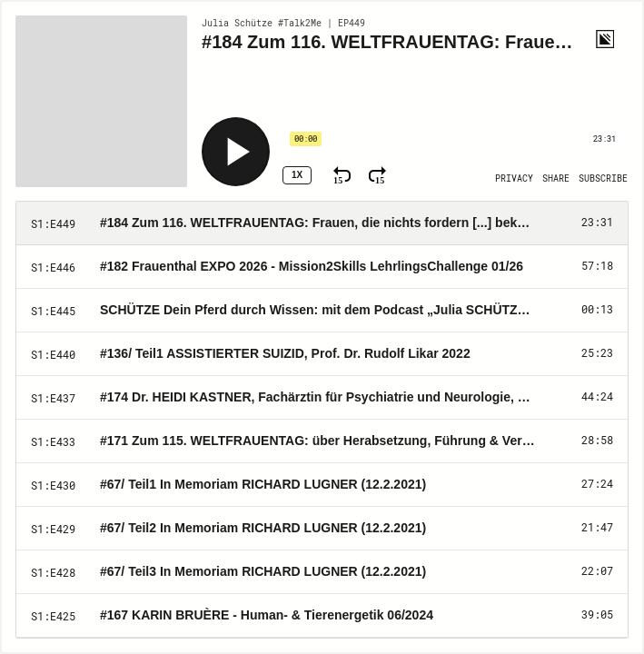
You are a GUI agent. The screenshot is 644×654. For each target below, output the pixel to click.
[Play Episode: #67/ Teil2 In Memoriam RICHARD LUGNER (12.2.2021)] (322, 529)
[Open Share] (556, 179)
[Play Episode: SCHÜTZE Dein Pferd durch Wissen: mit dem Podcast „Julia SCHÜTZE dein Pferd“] (322, 311)
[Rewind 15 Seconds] (342, 175)
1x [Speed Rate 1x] (297, 175)
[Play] (236, 152)
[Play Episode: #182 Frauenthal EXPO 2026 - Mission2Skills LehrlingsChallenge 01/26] (322, 267)
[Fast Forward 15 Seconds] (377, 175)
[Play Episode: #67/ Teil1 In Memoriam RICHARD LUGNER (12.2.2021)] (322, 485)
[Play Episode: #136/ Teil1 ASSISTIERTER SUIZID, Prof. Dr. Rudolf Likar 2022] (322, 354)
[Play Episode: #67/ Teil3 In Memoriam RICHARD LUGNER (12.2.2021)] (322, 572)
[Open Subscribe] (603, 179)
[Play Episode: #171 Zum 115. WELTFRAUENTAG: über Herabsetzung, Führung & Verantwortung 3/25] (322, 441)
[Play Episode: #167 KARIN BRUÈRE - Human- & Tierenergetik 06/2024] (322, 616)
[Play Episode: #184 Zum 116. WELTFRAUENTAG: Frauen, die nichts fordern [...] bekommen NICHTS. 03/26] (322, 223)
